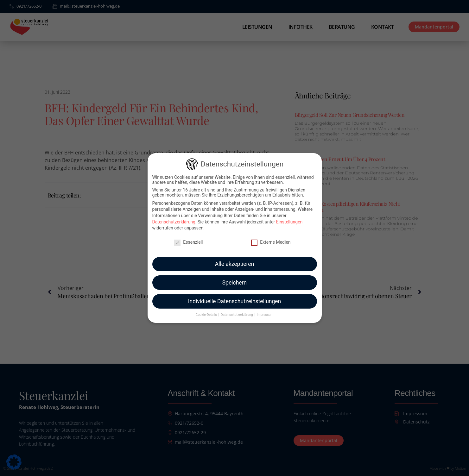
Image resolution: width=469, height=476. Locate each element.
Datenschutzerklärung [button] (237, 310)
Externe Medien (271, 237)
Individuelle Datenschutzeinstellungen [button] (235, 296)
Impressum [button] (265, 310)
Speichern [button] (235, 278)
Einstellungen (289, 217)
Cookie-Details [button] (207, 310)
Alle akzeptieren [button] (235, 259)
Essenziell (188, 237)
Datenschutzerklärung (174, 217)
